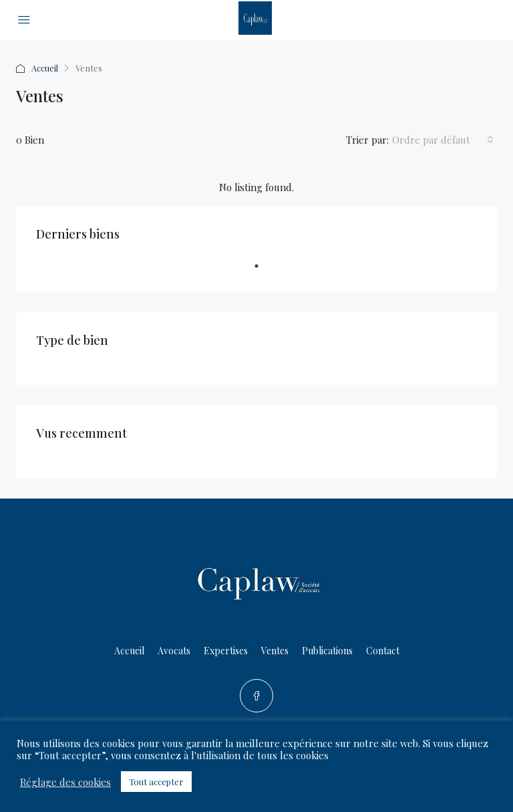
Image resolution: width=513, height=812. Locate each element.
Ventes (275, 651)
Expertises (226, 651)
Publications (327, 651)
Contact (383, 651)
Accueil (45, 68)
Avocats (174, 651)
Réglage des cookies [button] (65, 782)
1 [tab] (263, 271)
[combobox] (443, 140)
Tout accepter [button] (156, 782)
